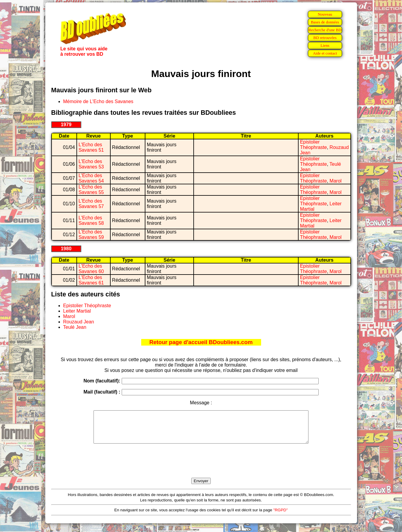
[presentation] (201, 468)
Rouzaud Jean (79, 322)
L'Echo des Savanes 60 (91, 269)
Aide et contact (325, 53)
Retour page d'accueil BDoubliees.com (201, 342)
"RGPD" (281, 516)
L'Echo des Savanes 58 (91, 220)
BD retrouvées (325, 38)
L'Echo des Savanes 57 (91, 204)
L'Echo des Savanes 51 (91, 147)
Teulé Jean (75, 327)
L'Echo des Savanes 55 (91, 190)
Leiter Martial (77, 311)
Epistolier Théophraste (314, 145)
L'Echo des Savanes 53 (91, 164)
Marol (335, 181)
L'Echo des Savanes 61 (91, 280)
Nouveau (325, 14)
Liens (325, 45)
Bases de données (325, 22)
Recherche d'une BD (325, 30)
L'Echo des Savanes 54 (91, 178)
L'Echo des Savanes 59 (91, 235)
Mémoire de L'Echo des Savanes (98, 101)
